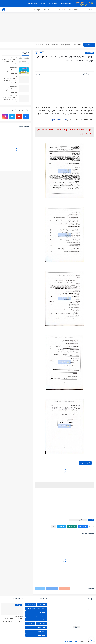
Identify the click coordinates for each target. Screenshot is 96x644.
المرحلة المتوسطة (75, 10)
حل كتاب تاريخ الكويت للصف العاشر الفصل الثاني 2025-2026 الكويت (10, 90)
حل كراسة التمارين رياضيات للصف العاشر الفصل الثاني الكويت (10, 62)
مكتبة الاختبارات (47, 10)
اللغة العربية (74, 520)
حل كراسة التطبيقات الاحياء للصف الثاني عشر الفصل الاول (10, 100)
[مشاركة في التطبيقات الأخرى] (53, 527)
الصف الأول (42, 604)
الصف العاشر (42, 635)
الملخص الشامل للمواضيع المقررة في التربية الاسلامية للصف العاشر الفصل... (58, 45)
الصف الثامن (31, 608)
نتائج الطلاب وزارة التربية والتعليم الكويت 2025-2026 (13, 620)
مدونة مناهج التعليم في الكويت (72, 642)
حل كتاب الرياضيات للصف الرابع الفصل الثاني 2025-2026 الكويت (10, 71)
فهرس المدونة (53, 3)
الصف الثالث (42, 608)
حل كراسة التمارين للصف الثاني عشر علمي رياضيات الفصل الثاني (10, 81)
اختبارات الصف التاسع (60, 120)
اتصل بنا (43, 3)
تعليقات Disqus (40, 588)
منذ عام (14, 77)
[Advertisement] (48, 27)
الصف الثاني (42, 612)
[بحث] (4, 10)
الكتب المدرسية (32, 3)
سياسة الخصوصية (66, 3)
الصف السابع (42, 627)
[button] (83, 527)
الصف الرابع (30, 624)
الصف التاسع (89, 53)
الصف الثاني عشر (41, 616)
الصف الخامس (41, 624)
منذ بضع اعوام (13, 96)
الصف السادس (41, 631)
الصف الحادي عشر (40, 620)
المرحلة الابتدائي (60, 10)
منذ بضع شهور (13, 58)
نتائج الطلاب (37, 10)
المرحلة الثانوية (89, 10)
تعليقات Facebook (52, 588)
